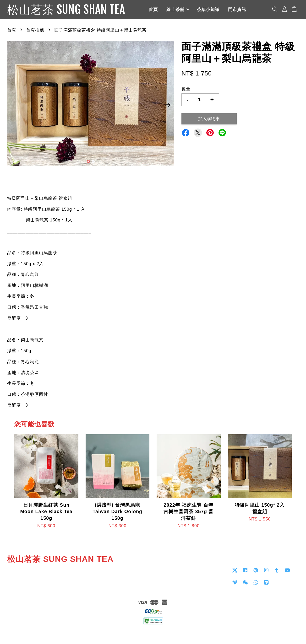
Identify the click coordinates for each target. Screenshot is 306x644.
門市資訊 (237, 10)
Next (168, 105)
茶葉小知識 (208, 10)
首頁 (153, 10)
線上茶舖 (178, 10)
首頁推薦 (35, 30)
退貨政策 (153, 634)
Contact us (167, 570)
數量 (186, 89)
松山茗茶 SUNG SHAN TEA (66, 10)
